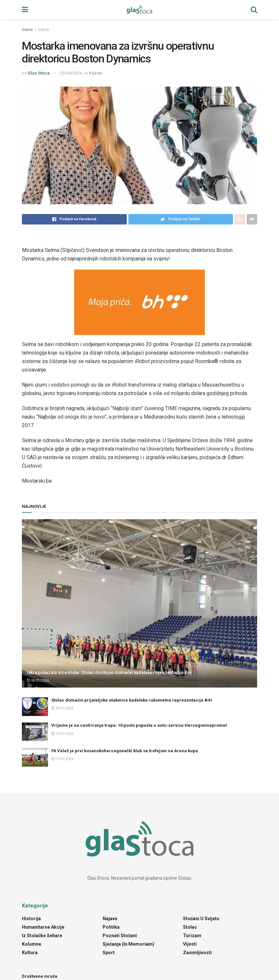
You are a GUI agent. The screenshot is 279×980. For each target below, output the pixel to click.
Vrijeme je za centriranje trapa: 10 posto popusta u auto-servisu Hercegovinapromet (139, 725)
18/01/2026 (38, 681)
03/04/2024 (71, 73)
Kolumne (32, 944)
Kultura (30, 953)
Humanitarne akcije (43, 927)
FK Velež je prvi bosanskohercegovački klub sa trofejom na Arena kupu (125, 751)
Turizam (192, 936)
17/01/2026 (62, 734)
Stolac (190, 927)
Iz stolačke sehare (42, 936)
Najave (110, 919)
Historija (31, 919)
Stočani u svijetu (201, 919)
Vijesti (44, 30)
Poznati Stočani (120, 936)
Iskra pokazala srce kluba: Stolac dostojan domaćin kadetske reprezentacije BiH (109, 673)
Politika (111, 927)
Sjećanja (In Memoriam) (128, 944)
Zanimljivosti (197, 953)
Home (27, 30)
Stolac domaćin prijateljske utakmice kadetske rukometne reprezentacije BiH (132, 700)
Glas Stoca (39, 73)
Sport (109, 953)
